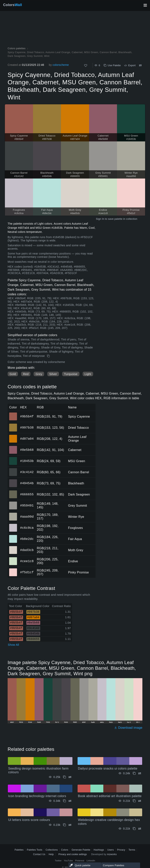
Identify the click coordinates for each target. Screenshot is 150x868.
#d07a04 (27, 439)
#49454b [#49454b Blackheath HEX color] (13, 480)
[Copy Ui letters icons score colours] (64, 825)
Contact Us (39, 854)
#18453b (27, 461)
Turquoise (71, 374)
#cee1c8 (27, 561)
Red (26, 374)
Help (51, 854)
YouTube (68, 861)
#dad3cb (27, 550)
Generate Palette (81, 850)
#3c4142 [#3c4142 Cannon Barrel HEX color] (13, 469)
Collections (52, 850)
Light (88, 374)
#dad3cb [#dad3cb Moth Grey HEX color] (13, 547)
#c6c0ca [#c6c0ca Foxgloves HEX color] (13, 525)
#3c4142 (27, 472)
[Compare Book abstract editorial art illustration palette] (140, 801)
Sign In (100, 219)
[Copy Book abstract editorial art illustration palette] (134, 801)
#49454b (27, 483)
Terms (132, 850)
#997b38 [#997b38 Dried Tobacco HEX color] (13, 425)
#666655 (27, 494)
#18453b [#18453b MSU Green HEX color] (13, 458)
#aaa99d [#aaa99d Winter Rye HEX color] (13, 514)
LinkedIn (91, 861)
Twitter (58, 861)
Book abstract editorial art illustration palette (110, 796)
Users (111, 850)
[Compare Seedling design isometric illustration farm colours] (70, 777)
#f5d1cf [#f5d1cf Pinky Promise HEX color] (13, 570)
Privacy (121, 850)
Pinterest (80, 861)
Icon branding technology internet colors (37, 796)
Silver (53, 374)
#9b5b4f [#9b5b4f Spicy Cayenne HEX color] (13, 414)
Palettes (19, 850)
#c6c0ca (27, 528)
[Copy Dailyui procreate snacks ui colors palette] (134, 773)
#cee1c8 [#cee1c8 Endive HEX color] (13, 558)
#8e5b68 (27, 450)
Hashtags (99, 850)
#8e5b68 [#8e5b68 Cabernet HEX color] (13, 447)
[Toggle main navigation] (145, 5)
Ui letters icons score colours (29, 820)
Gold (13, 374)
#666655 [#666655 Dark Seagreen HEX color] (13, 492)
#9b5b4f (27, 416)
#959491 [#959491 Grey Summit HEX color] (13, 503)
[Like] (86, 66)
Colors (13, 5)
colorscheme (61, 65)
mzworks (112, 854)
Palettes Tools (35, 850)
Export (130, 65)
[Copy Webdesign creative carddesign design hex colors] (134, 829)
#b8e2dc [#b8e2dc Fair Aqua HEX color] (13, 536)
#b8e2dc (27, 539)
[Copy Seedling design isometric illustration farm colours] (64, 777)
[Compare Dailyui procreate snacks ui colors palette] (140, 773)
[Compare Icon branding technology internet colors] (70, 801)
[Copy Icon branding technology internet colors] (64, 801)
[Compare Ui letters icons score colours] (70, 825)
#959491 (27, 505)
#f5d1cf (27, 572)
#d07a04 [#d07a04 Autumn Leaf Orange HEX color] (13, 436)
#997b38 (27, 428)
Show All (13, 645)
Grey (39, 374)
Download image (128, 728)
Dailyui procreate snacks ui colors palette (108, 768)
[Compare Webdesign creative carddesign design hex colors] (140, 829)
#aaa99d (27, 517)
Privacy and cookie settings (73, 854)
